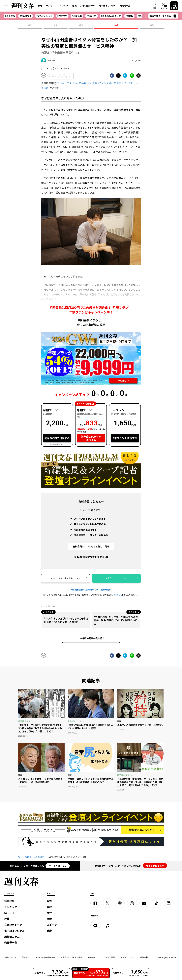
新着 (40, 6)
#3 (81, 25)
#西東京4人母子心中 (111, 16)
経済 (49, 919)
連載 (75, 6)
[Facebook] (95, 903)
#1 (30, 25)
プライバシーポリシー (45, 957)
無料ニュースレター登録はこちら (66, 578)
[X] (107, 903)
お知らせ (92, 957)
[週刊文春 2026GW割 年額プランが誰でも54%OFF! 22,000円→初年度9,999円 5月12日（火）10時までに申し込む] (91, 358)
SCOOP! (64, 6)
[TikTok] (156, 903)
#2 (55, 25)
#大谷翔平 (62, 16)
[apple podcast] (107, 925)
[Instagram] (132, 903)
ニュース (46, 68)
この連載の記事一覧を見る (91, 638)
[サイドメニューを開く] (6, 6)
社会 (57, 68)
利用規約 (26, 957)
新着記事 (9, 901)
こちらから (118, 595)
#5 (152, 25)
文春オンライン (128, 957)
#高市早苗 (10, 16)
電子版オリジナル (107, 6)
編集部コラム (12, 937)
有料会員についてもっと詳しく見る (91, 546)
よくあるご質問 (108, 957)
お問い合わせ (10, 957)
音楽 (65, 68)
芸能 (49, 907)
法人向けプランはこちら (116, 578)
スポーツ (52, 925)
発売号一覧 (125, 6)
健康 (49, 931)
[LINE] (120, 903)
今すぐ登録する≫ (58, 866)
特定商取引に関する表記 (71, 957)
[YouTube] (144, 903)
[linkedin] (169, 903)
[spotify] (95, 925)
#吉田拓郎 (77, 16)
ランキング (51, 6)
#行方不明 (91, 16)
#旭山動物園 (26, 16)
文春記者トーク (88, 6)
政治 (49, 901)
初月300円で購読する (57, 438)
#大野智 (129, 16)
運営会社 (144, 957)
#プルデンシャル (45, 16)
